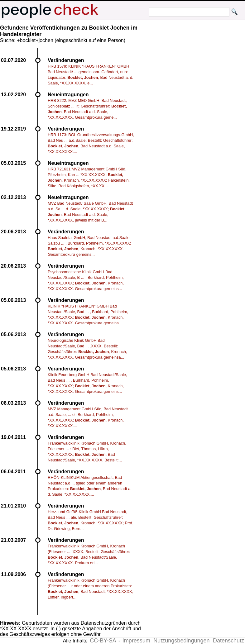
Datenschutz (228, 641)
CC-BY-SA (103, 641)
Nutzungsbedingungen (181, 641)
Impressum (136, 641)
